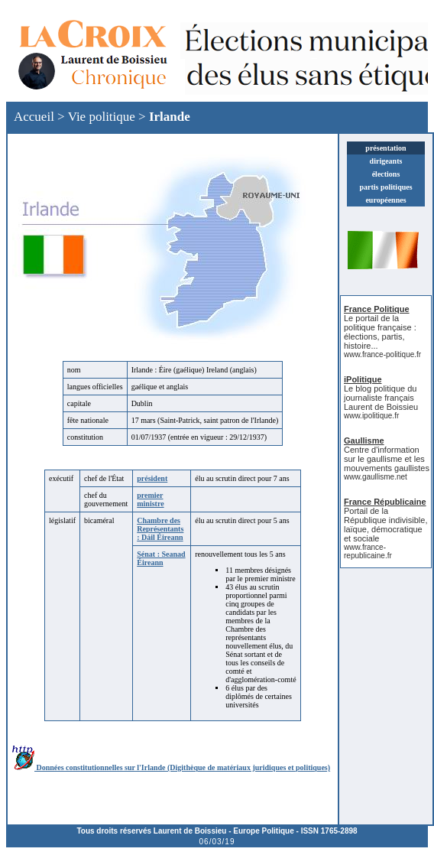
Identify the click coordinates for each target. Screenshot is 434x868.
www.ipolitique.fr (371, 416)
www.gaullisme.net (376, 477)
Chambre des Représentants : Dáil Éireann (160, 529)
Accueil (34, 117)
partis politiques (385, 187)
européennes (385, 200)
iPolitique (363, 379)
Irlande (170, 117)
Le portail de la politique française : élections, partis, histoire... (380, 332)
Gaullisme (364, 441)
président (152, 478)
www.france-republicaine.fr (368, 551)
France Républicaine (385, 502)
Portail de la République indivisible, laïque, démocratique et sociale (385, 525)
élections (386, 174)
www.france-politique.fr (382, 354)
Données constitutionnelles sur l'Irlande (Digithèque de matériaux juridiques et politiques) (171, 767)
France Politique (377, 309)
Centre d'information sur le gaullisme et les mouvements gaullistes (387, 459)
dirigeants (386, 161)
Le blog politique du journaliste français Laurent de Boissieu (381, 398)
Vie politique (102, 117)
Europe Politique (263, 831)
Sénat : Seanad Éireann (161, 558)
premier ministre (150, 499)
